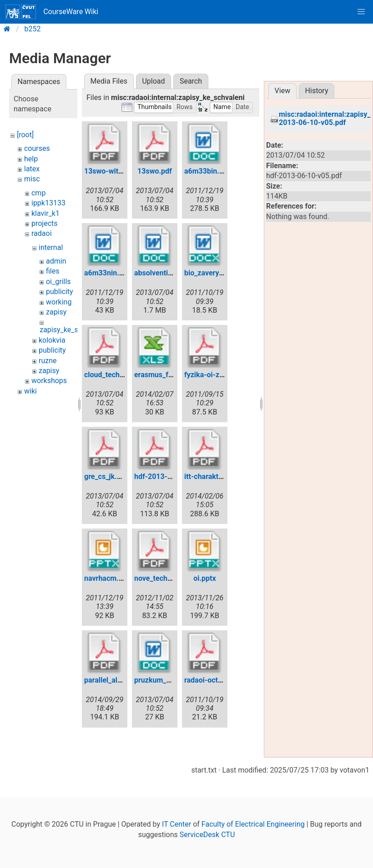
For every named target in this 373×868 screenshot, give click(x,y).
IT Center (176, 824)
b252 (33, 29)
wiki (30, 391)
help (31, 159)
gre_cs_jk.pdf (106, 476)
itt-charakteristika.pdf (220, 476)
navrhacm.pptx (108, 578)
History (317, 91)
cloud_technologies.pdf (122, 375)
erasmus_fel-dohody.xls (173, 375)
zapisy (56, 312)
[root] (25, 135)
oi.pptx (204, 578)
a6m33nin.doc (108, 273)
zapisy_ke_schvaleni (72, 330)
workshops (49, 381)
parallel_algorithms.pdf (122, 680)
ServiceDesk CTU (207, 835)
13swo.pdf (155, 171)
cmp (38, 193)
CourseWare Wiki (52, 12)
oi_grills (58, 282)
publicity (60, 292)
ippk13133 (48, 203)
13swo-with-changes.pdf (125, 171)
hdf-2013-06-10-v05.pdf (174, 476)
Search (191, 81)
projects (45, 223)
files (53, 271)
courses (37, 148)
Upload (153, 81)
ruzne (48, 361)
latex (32, 169)
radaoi (42, 233)
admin (56, 261)
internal (51, 247)
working (59, 302)
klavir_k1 (45, 213)
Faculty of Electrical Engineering (253, 824)
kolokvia (52, 340)
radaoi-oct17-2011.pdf (222, 680)
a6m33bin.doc (208, 171)
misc (32, 179)
